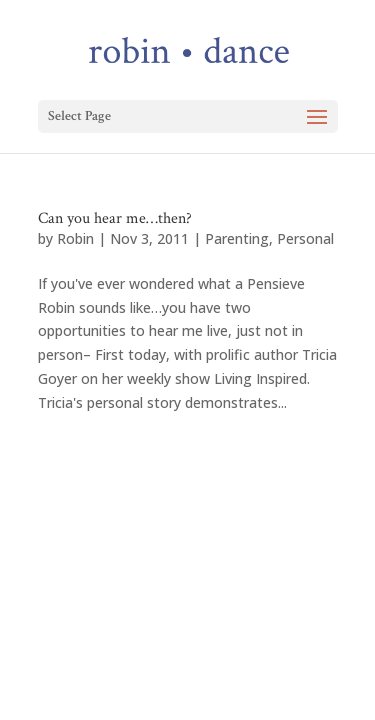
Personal (305, 238)
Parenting (237, 238)
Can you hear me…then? (115, 218)
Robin (75, 238)
